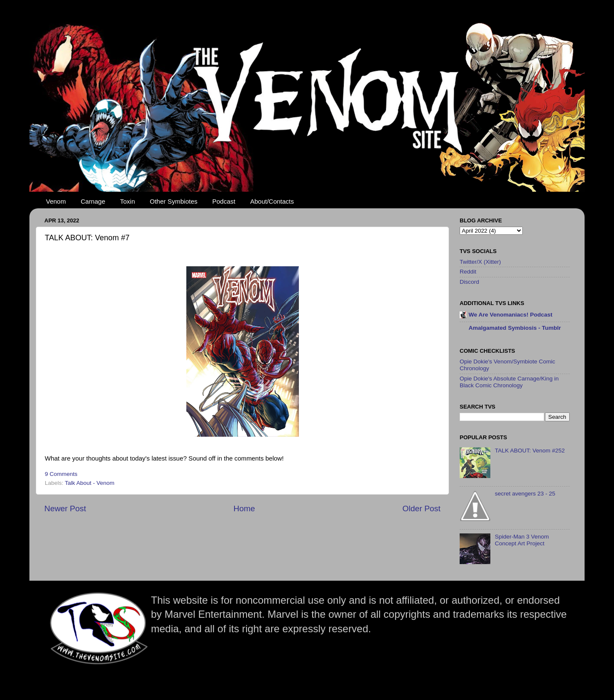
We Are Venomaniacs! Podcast (511, 315)
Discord (469, 282)
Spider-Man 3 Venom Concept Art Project (522, 540)
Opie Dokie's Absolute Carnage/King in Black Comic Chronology (509, 382)
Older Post (421, 508)
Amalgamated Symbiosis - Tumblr (515, 328)
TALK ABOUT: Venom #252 (530, 451)
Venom (56, 201)
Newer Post (65, 508)
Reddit (468, 272)
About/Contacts (272, 201)
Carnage (93, 201)
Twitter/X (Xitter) (480, 262)
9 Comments (61, 474)
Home (244, 508)
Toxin (128, 201)
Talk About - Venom (90, 483)
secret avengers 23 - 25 (525, 494)
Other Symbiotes (174, 201)
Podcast (224, 201)
